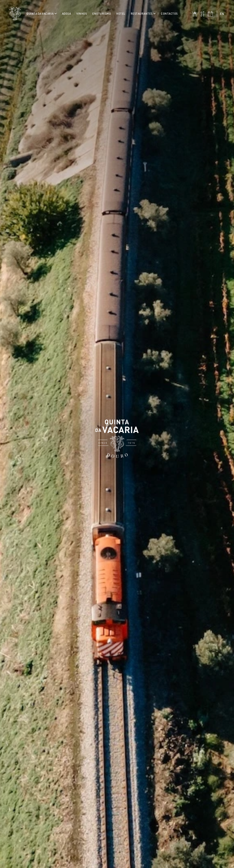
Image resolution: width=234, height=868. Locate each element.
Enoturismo (102, 14)
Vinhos (82, 14)
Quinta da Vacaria (41, 14)
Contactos (169, 14)
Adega (66, 14)
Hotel (121, 14)
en (222, 14)
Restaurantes (143, 14)
